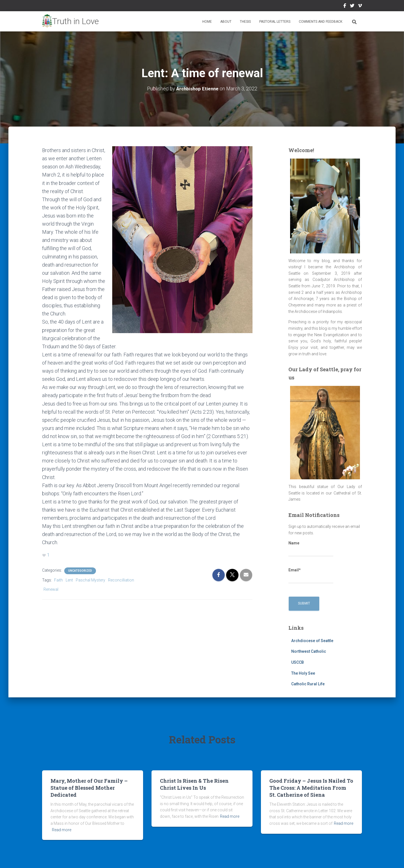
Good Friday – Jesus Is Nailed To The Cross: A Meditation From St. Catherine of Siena (311, 787)
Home (207, 22)
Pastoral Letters (275, 22)
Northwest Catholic (309, 651)
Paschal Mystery (90, 580)
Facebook (345, 6)
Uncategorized (80, 570)
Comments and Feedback (321, 22)
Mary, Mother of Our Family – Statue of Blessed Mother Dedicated (89, 787)
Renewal (51, 589)
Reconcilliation (121, 580)
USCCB (298, 662)
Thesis (245, 22)
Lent (69, 580)
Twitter (352, 6)
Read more (62, 830)
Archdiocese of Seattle (312, 640)
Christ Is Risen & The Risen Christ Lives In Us (194, 784)
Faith (58, 580)
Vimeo (360, 6)
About (226, 22)
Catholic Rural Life (308, 684)
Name (311, 549)
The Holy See (303, 673)
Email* (311, 576)
